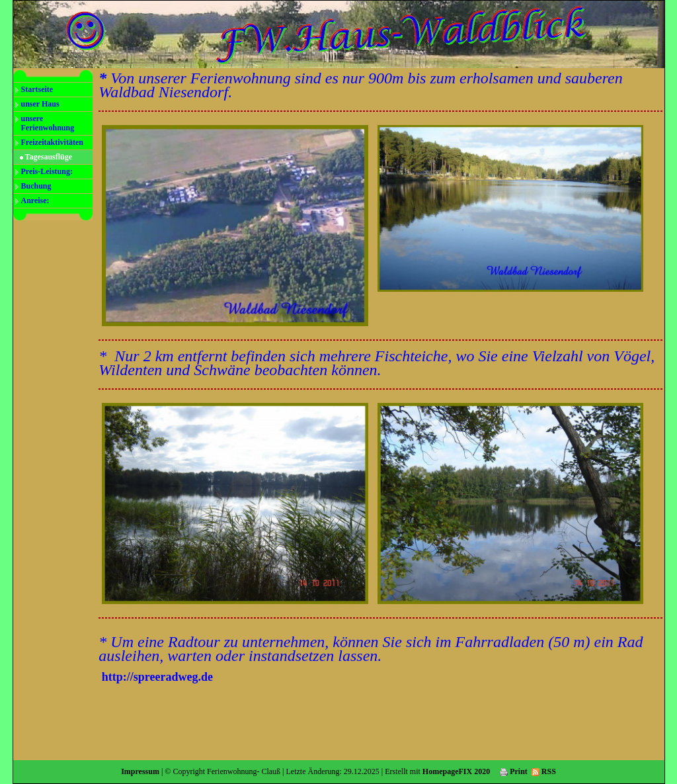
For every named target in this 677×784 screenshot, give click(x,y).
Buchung (36, 186)
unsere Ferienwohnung (48, 123)
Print (514, 771)
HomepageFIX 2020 (456, 771)
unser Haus (40, 104)
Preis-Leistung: (47, 171)
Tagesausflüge (49, 157)
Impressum (140, 771)
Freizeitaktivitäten (52, 142)
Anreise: (35, 200)
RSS (544, 771)
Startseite (37, 89)
